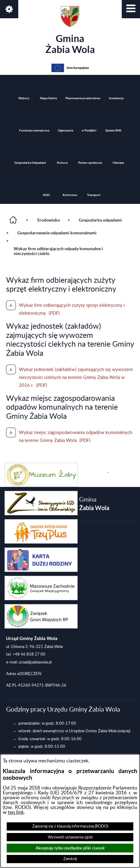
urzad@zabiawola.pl (35, 662)
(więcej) (124, 731)
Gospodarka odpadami (100, 220)
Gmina (70, 30)
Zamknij (70, 859)
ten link (16, 812)
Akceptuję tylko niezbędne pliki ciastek (70, 848)
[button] (131, 9)
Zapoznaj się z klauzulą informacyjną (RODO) (70, 826)
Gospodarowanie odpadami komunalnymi (57, 233)
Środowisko (49, 220)
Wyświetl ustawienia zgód (70, 837)
